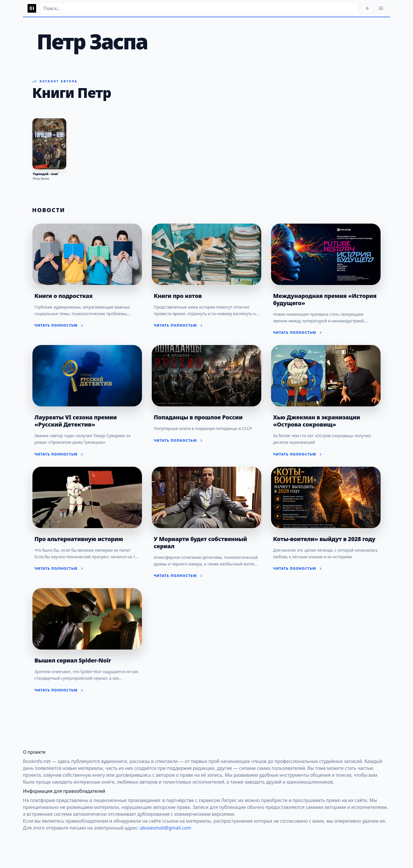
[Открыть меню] (381, 8)
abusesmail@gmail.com (165, 828)
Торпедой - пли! (45, 174)
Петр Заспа (41, 179)
